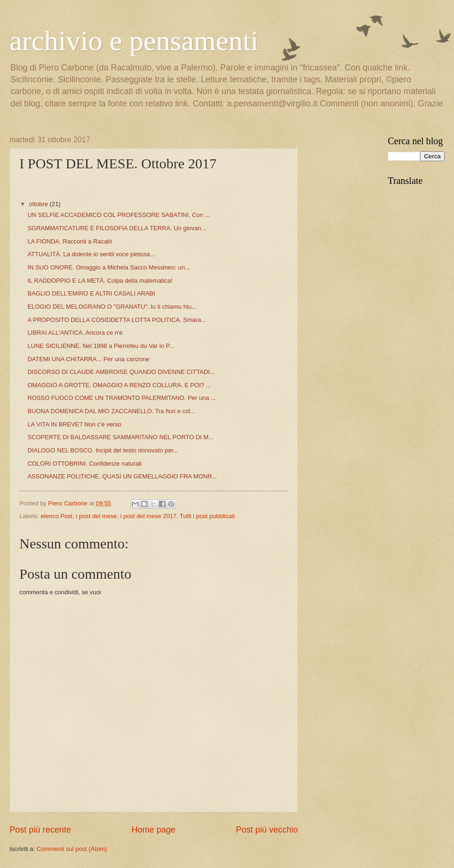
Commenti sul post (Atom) (72, 849)
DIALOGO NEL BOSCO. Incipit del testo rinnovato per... (103, 450)
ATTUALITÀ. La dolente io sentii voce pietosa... (91, 254)
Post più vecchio (267, 830)
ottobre (39, 204)
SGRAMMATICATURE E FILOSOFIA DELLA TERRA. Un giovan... (117, 228)
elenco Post (57, 516)
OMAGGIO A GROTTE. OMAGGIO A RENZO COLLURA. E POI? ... (119, 385)
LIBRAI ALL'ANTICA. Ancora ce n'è (75, 333)
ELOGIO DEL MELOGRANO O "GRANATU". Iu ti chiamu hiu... (112, 307)
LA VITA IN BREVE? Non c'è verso (74, 424)
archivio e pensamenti (134, 41)
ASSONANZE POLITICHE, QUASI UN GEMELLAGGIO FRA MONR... (122, 476)
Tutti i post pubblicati (207, 516)
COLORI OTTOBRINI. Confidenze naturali (84, 464)
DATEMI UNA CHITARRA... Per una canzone (88, 359)
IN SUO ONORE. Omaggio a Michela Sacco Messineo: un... (109, 267)
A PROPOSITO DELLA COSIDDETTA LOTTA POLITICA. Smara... (117, 320)
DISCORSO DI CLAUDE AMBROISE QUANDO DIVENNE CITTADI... (121, 372)
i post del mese (97, 516)
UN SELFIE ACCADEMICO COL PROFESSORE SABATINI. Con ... (119, 215)
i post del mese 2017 (148, 516)
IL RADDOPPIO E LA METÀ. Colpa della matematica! (100, 281)
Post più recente (40, 830)
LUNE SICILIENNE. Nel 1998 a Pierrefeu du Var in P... (101, 346)
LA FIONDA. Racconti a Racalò (70, 241)
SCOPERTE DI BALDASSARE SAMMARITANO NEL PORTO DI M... (121, 437)
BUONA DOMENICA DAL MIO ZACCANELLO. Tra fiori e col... (111, 411)
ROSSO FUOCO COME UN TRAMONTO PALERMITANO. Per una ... (122, 398)
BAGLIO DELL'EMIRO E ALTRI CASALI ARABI (91, 293)
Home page (153, 830)
